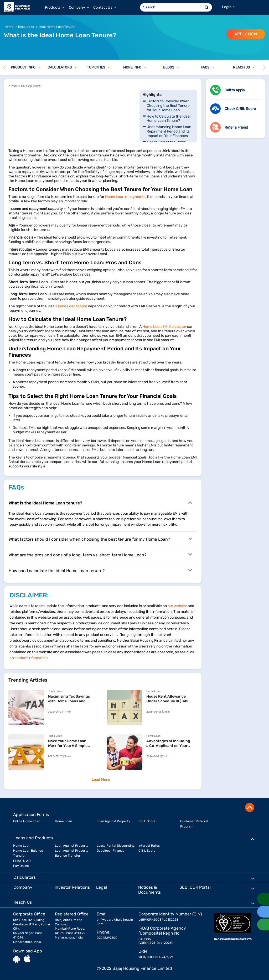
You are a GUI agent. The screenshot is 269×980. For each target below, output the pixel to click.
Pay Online (21, 866)
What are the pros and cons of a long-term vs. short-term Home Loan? (100, 555)
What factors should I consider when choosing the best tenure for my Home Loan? (100, 539)
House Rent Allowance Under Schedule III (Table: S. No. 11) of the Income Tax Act (169, 699)
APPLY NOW (246, 34)
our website (177, 606)
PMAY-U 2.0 (22, 861)
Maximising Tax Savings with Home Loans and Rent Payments (69, 699)
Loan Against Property (113, 821)
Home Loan (63, 821)
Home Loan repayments (125, 197)
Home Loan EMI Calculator (164, 327)
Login (229, 7)
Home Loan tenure (72, 306)
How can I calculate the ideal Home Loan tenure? (100, 570)
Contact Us (105, 7)
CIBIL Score (147, 821)
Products (55, 7)
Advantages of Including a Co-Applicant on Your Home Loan (168, 744)
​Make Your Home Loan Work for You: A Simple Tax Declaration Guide (68, 744)
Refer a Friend (236, 127)
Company (79, 7)
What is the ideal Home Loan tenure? (100, 503)
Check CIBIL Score (240, 109)
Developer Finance (111, 851)
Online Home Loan (27, 821)
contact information (31, 658)
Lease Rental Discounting (116, 846)
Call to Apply (235, 90)
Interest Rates (149, 846)
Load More (101, 780)
